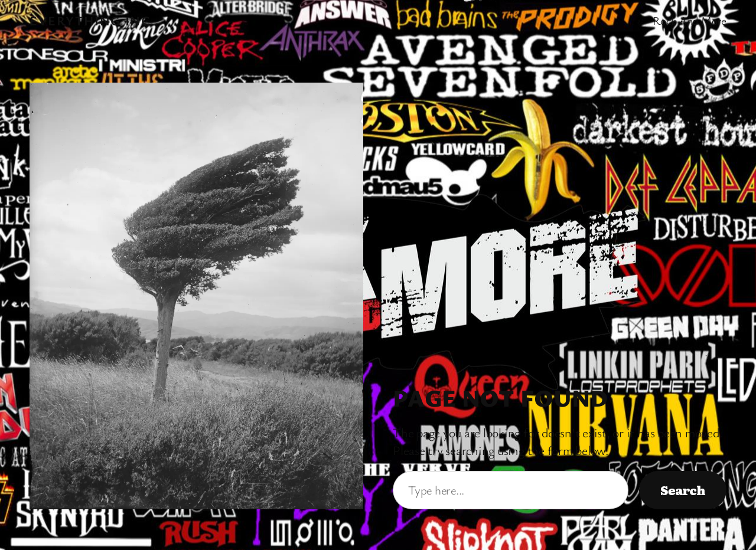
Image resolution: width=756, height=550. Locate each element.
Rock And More (690, 20)
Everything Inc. (92, 20)
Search (683, 490)
